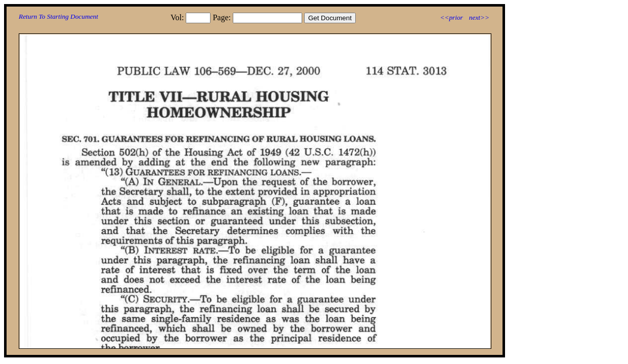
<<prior (451, 17)
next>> (479, 17)
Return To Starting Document (58, 16)
